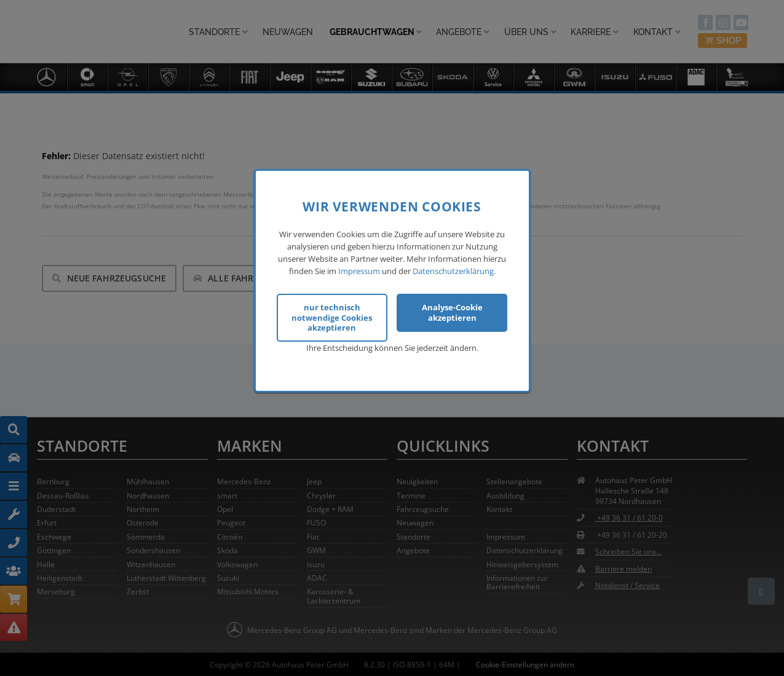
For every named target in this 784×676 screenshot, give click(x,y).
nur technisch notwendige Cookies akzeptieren (332, 317)
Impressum (359, 271)
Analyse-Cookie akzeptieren (452, 312)
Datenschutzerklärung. (454, 271)
